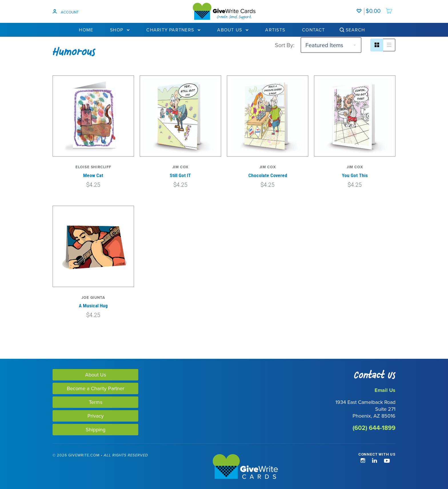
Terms (96, 402)
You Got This (355, 175)
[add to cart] (379, 8)
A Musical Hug (93, 306)
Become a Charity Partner (96, 388)
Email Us (385, 390)
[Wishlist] (360, 8)
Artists (275, 30)
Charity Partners (173, 30)
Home (86, 30)
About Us (233, 30)
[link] (28, 467)
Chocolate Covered (268, 175)
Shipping (96, 429)
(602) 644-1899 (374, 428)
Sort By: (285, 45)
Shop (120, 30)
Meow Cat (93, 175)
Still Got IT (180, 175)
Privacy (96, 416)
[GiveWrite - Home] (224, 467)
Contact (314, 30)
